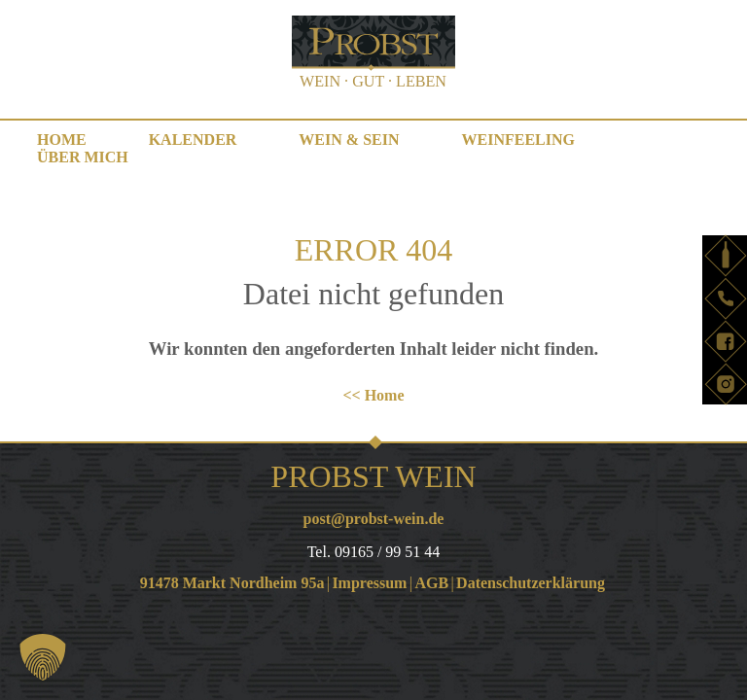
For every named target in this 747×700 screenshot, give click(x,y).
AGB (431, 583)
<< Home (373, 395)
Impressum (369, 583)
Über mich (83, 157)
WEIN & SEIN (349, 140)
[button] (43, 657)
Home (62, 140)
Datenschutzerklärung (531, 583)
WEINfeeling (518, 140)
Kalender (193, 140)
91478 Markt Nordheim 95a (232, 583)
